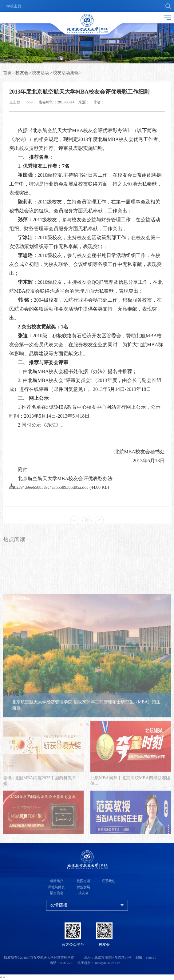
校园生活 (83, 881)
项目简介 (57, 881)
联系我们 (109, 881)
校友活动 (41, 74)
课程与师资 (56, 887)
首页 (7, 74)
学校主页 (14, 6)
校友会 (22, 74)
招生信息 (57, 893)
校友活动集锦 (66, 74)
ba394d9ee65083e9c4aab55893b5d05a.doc (51, 505)
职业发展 (83, 887)
